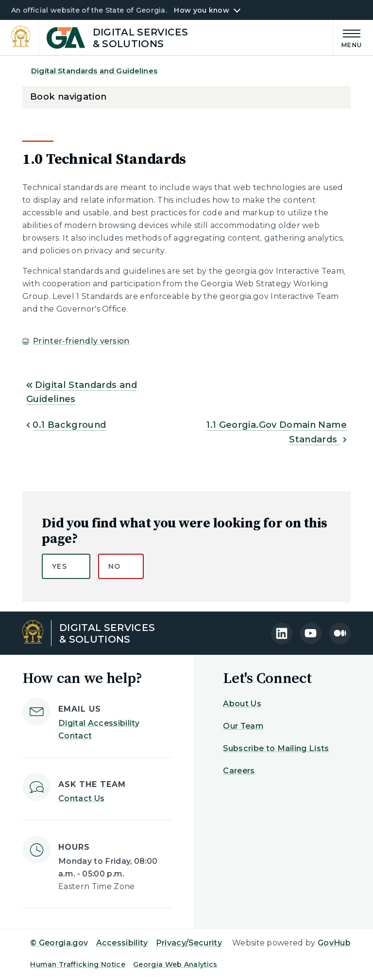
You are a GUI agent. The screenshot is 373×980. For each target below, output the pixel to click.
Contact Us (81, 798)
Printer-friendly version (82, 341)
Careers (239, 771)
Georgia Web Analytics (175, 964)
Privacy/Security (189, 943)
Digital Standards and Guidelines (94, 71)
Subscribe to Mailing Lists (276, 748)
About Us (242, 704)
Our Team (243, 726)
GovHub (334, 943)
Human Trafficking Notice (78, 964)
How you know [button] (201, 10)
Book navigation (68, 97)
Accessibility (122, 943)
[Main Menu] (348, 37)
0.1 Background (69, 425)
